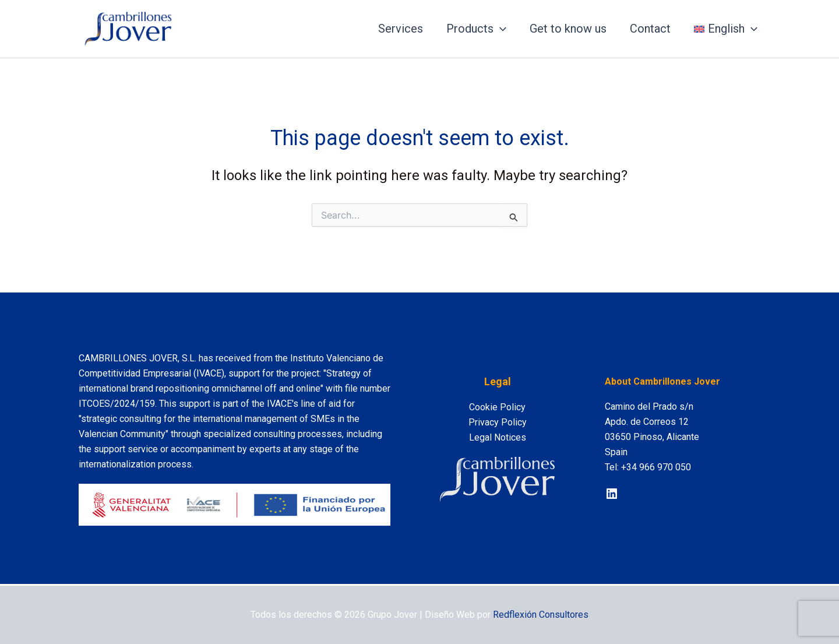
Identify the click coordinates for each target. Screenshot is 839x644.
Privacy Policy (498, 422)
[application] (500, 29)
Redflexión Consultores (541, 615)
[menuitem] (726, 29)
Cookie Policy (497, 407)
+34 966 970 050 (656, 467)
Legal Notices (498, 437)
